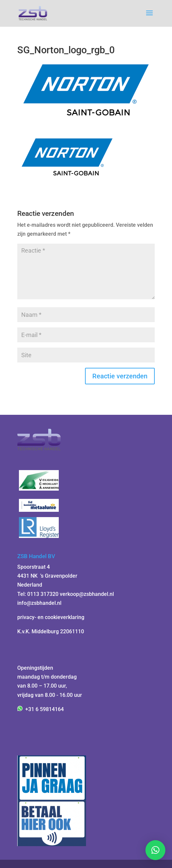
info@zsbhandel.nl (39, 603)
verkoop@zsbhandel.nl (87, 594)
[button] (155, 850)
